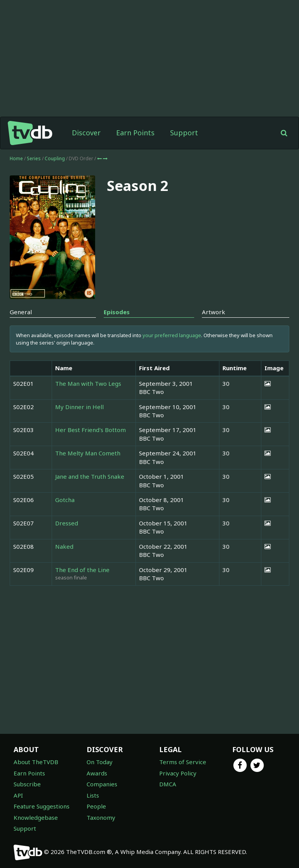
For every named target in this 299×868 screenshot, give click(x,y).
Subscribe (27, 784)
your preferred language (172, 335)
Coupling (55, 158)
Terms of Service (183, 762)
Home (16, 158)
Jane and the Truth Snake (90, 476)
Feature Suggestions (42, 806)
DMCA (168, 784)
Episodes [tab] (117, 312)
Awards (97, 773)
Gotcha (65, 500)
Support (184, 133)
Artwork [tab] (214, 312)
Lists (93, 795)
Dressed (67, 523)
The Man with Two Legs (88, 383)
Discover (86, 133)
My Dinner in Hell (79, 407)
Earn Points (135, 133)
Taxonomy (101, 817)
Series (34, 158)
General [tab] (21, 312)
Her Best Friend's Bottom (90, 430)
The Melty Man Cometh (88, 453)
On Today (100, 762)
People (96, 806)
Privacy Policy (178, 773)
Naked (64, 546)
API (18, 795)
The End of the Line (82, 570)
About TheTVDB (36, 762)
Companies (102, 784)
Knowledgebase (36, 817)
